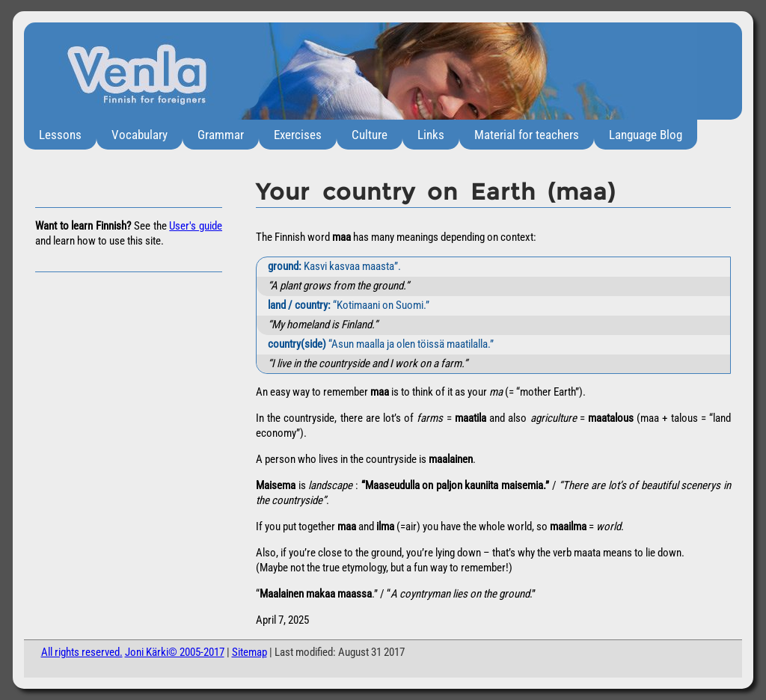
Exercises (298, 135)
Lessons (60, 135)
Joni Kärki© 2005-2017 (175, 652)
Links (431, 135)
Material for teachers (527, 135)
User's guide (196, 226)
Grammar (221, 135)
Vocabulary (140, 135)
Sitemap (249, 652)
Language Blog (646, 135)
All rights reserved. (82, 652)
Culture (370, 135)
